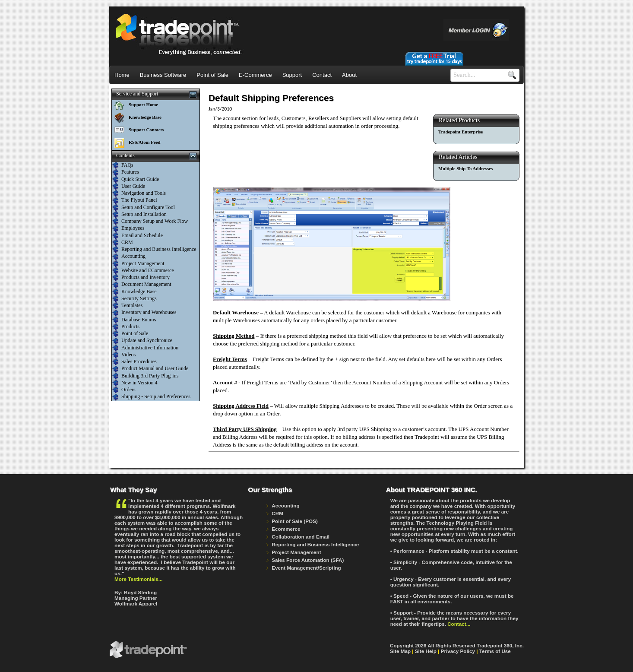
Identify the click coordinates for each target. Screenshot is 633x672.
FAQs (123, 165)
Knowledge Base (137, 117)
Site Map (400, 651)
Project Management (138, 264)
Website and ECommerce (143, 271)
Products (126, 327)
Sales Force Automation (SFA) (308, 560)
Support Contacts (138, 130)
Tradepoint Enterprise (461, 132)
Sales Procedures (135, 362)
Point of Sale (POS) (295, 521)
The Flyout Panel (135, 200)
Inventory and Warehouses (144, 313)
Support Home (135, 105)
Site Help (426, 651)
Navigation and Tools (139, 193)
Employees (128, 228)
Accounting (129, 257)
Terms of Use (495, 651)
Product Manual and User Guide (150, 369)
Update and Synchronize (142, 341)
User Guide (129, 187)
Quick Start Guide (136, 180)
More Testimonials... (139, 579)
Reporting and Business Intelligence (154, 250)
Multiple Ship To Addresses (465, 168)
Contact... (459, 624)
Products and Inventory (141, 278)
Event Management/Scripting (306, 568)
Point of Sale (130, 334)
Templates (127, 306)
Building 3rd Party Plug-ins (145, 376)
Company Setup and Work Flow (150, 222)
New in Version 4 (135, 383)
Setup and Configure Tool (144, 208)
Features (126, 172)
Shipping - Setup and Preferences (151, 397)
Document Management (142, 285)
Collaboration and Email (301, 537)
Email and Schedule (138, 236)
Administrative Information (145, 348)
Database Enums (134, 320)
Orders (124, 390)
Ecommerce (286, 529)
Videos (124, 355)
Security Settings (135, 299)
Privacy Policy (458, 651)
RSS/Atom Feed (136, 142)
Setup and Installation (139, 215)
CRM (123, 243)
